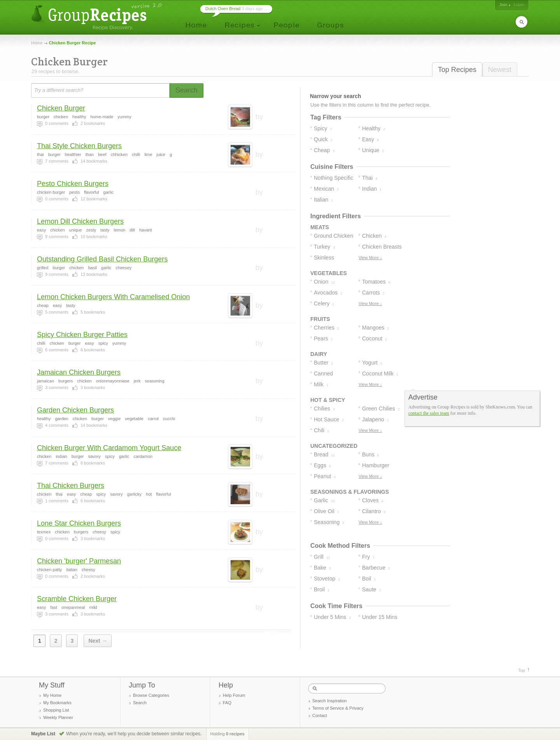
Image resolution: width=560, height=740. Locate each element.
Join (503, 5)
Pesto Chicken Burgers (73, 184)
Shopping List (56, 710)
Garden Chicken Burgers (75, 410)
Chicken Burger (61, 108)
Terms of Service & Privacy (338, 708)
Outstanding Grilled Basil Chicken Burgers (102, 259)
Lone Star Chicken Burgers (79, 523)
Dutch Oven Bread (223, 9)
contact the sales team (429, 413)
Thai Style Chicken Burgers (79, 146)
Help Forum (234, 695)
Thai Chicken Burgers (71, 486)
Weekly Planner (58, 717)
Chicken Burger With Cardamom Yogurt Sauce (109, 448)
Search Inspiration (330, 701)
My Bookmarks (57, 703)
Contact (320, 715)
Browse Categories (151, 695)
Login (519, 5)
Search (140, 703)
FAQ (227, 703)
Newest (500, 70)
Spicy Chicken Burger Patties (82, 335)
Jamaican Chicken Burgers (79, 372)
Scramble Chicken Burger (77, 599)
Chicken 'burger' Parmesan (79, 561)
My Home (52, 695)
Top (521, 670)
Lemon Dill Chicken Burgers (80, 221)
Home (37, 43)
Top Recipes (457, 70)
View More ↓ (370, 258)
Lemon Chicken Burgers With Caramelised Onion (113, 297)
